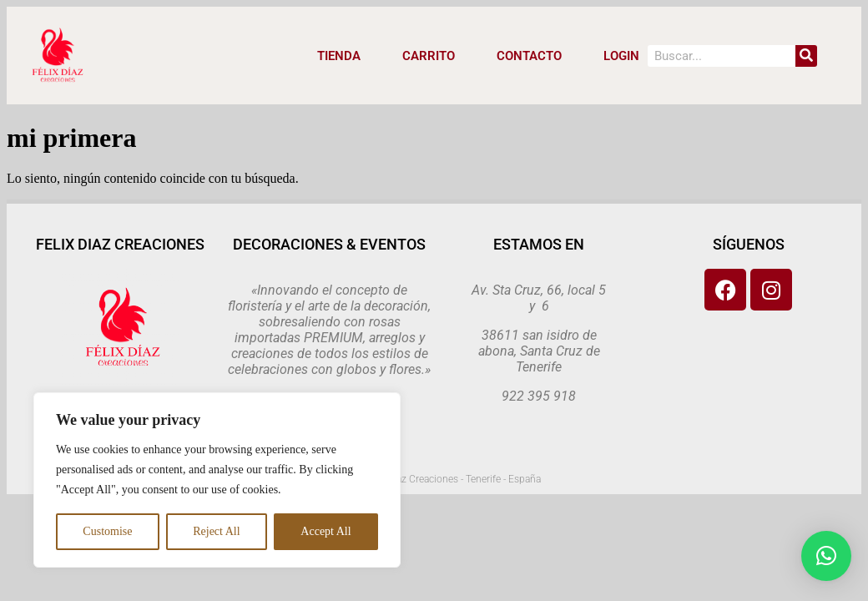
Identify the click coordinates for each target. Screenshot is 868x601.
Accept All (325, 531)
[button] (826, 556)
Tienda (339, 56)
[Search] (806, 56)
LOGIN (621, 56)
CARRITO (429, 56)
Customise (107, 531)
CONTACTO (529, 56)
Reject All (216, 531)
